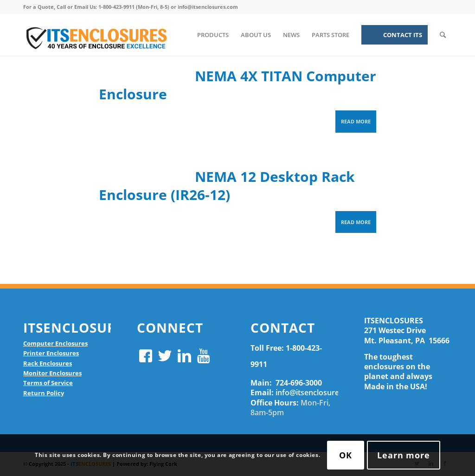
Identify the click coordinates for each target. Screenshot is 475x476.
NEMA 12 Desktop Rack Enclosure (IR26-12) (227, 186)
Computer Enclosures (55, 343)
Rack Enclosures (48, 363)
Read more (356, 121)
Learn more (404, 455)
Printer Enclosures (51, 353)
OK (346, 455)
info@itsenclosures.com (318, 392)
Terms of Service (48, 383)
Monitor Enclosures (52, 373)
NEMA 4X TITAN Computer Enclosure (237, 85)
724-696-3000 (299, 383)
